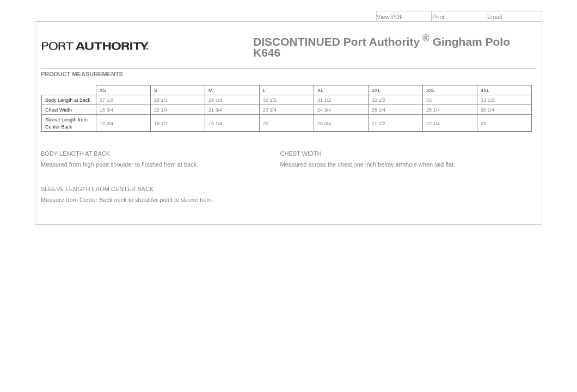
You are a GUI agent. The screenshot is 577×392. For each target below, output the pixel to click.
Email (495, 17)
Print (438, 17)
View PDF (390, 17)
